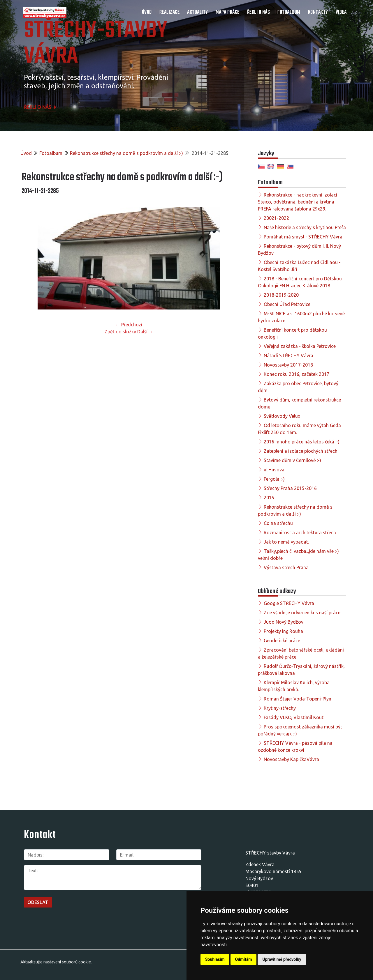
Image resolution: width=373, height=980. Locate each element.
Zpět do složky (120, 332)
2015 (269, 498)
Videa (341, 12)
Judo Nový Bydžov (284, 622)
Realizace (170, 12)
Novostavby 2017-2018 (288, 365)
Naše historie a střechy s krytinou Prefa (305, 227)
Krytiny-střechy (280, 708)
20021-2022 (276, 218)
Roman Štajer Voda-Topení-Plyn (298, 699)
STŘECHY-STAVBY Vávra (96, 44)
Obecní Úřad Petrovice (287, 304)
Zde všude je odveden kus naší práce (302, 613)
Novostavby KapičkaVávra (291, 759)
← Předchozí (129, 325)
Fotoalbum (289, 12)
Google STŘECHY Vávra (289, 603)
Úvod (147, 12)
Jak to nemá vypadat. (286, 542)
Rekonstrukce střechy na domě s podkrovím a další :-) (126, 153)
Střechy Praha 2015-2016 (290, 488)
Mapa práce (228, 12)
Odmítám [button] (244, 959)
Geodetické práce (282, 641)
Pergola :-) (274, 479)
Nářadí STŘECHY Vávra (288, 355)
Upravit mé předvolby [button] (282, 959)
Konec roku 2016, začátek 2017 (297, 374)
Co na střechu (278, 523)
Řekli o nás (259, 12)
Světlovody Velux (282, 416)
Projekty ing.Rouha (283, 631)
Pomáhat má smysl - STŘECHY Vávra (303, 237)
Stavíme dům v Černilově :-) (292, 460)
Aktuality (198, 12)
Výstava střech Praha (286, 567)
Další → (145, 332)
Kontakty (318, 12)
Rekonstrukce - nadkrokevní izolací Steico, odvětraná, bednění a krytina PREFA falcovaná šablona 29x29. (298, 202)
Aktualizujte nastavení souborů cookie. (56, 962)
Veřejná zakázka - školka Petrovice (300, 346)
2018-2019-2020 (281, 295)
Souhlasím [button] (215, 959)
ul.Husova (274, 470)
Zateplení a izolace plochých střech (301, 451)
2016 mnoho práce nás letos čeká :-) (302, 442)
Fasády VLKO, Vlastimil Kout (294, 717)
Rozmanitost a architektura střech (300, 533)
